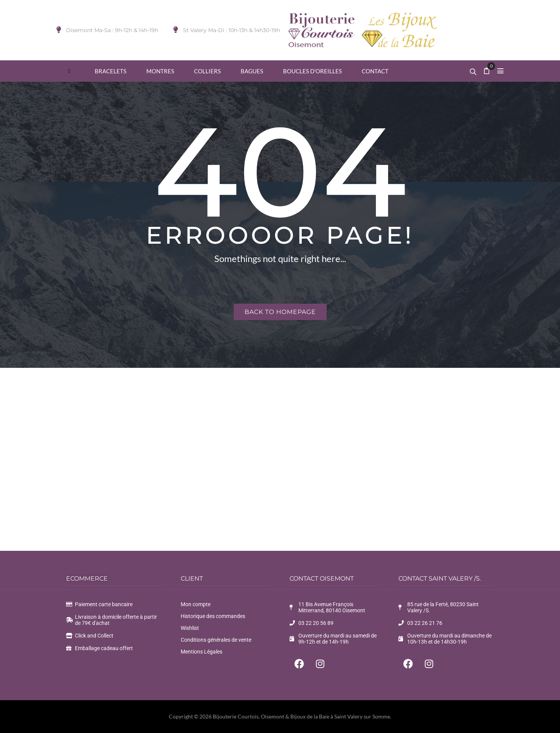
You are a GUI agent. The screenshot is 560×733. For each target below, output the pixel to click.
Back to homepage (280, 312)
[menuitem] (69, 71)
